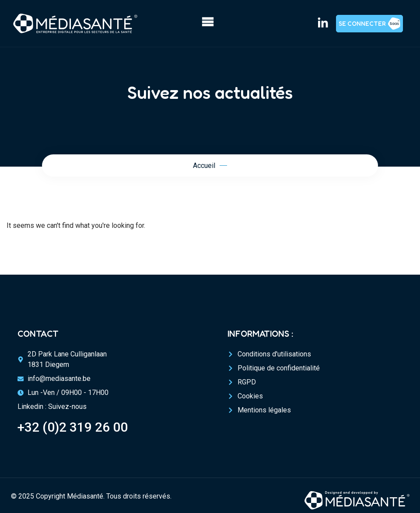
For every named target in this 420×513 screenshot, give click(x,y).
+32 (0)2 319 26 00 (73, 427)
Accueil (204, 166)
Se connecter (362, 23)
